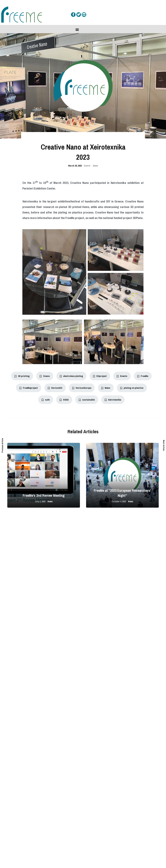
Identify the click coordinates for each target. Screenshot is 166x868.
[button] (77, 29)
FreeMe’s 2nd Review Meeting (44, 495)
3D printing (22, 376)
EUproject (100, 376)
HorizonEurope (82, 388)
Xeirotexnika (113, 400)
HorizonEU (55, 388)
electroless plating (71, 376)
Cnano (45, 376)
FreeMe (143, 376)
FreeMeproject (29, 388)
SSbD (64, 400)
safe (46, 400)
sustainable (87, 400)
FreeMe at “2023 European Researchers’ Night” (122, 493)
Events (87, 166)
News (95, 166)
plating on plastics (132, 388)
